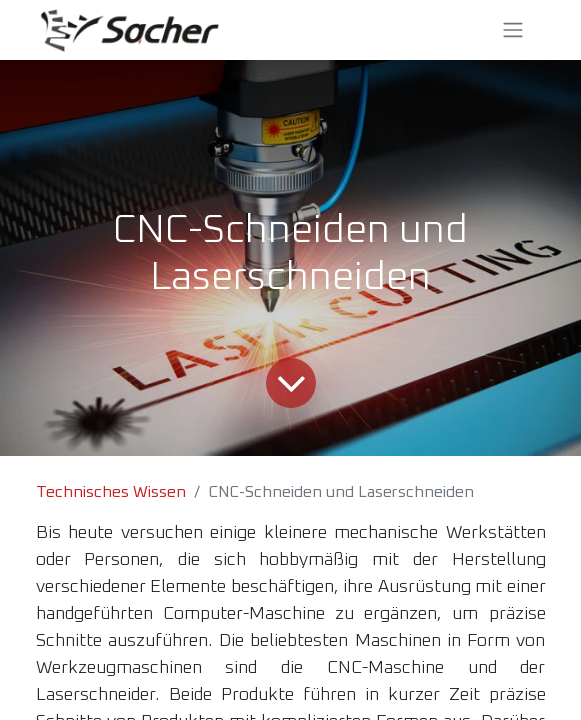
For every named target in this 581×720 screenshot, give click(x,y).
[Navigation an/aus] (513, 30)
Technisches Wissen (111, 492)
